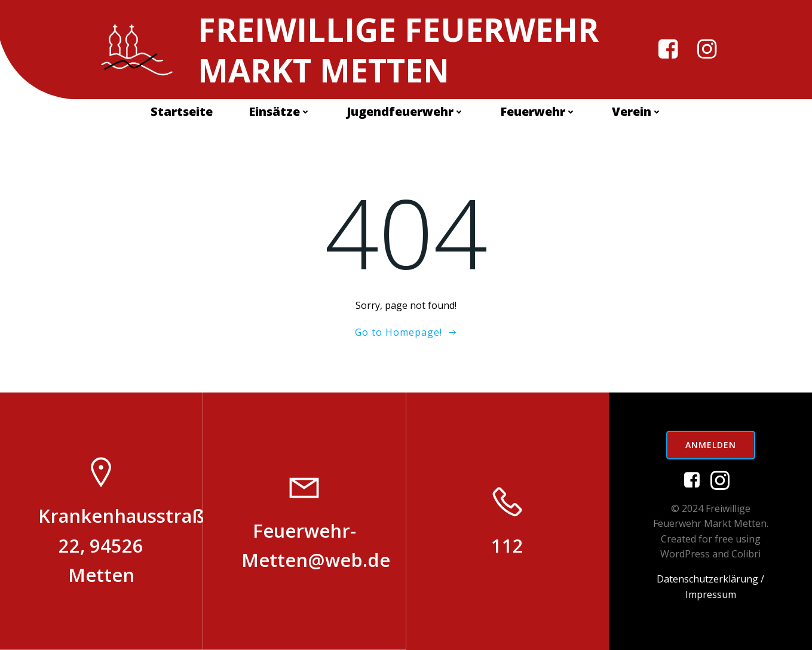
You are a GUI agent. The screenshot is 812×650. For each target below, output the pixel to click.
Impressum (711, 594)
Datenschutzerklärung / (710, 579)
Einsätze (280, 111)
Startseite (182, 111)
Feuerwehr (538, 111)
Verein (637, 111)
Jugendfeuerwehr (405, 111)
